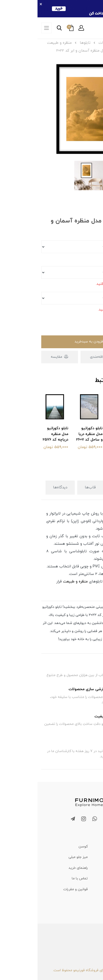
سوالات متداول (88, 878)
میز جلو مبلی (41, 857)
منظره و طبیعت (38, 582)
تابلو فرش (92, 857)
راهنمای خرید (41, 868)
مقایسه (22, 357)
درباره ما (93, 889)
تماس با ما (42, 878)
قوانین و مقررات (38, 889)
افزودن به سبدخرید (52, 342)
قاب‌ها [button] (53, 487)
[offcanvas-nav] (9, 28)
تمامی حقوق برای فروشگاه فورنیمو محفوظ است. (51, 970)
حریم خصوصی (89, 900)
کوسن (46, 847)
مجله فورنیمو (89, 868)
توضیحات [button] (84, 487)
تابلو (71, 514)
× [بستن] (3, 5)
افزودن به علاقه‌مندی (71, 357)
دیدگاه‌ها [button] (23, 487)
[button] (44, 28)
